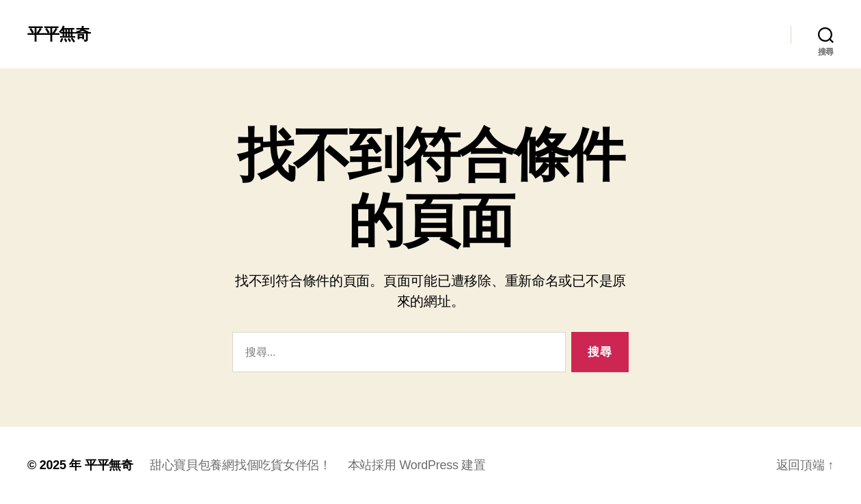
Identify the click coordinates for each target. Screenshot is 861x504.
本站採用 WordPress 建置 (417, 465)
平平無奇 (59, 34)
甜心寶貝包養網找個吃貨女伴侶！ (241, 465)
